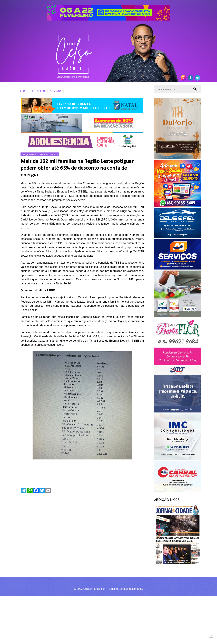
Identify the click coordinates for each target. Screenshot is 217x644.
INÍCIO (24, 91)
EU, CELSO (39, 91)
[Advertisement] (102, 619)
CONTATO (55, 91)
